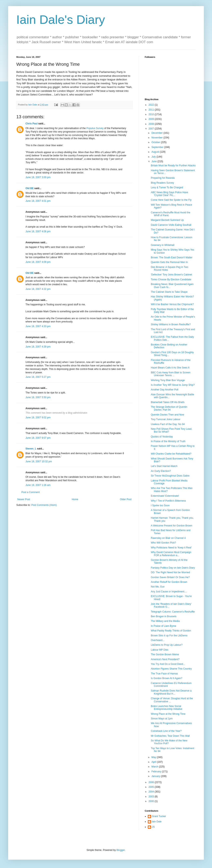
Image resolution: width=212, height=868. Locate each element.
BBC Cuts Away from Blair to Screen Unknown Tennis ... (171, 374)
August (156, 152)
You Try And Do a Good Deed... (168, 664)
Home (75, 499)
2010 (152, 114)
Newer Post (24, 499)
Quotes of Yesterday (162, 437)
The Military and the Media (165, 621)
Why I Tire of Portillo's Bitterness (168, 501)
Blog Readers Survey (162, 183)
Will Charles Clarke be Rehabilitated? (171, 454)
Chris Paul (31, 124)
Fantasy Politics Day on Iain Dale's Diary (173, 568)
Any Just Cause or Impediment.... (169, 592)
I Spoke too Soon (160, 505)
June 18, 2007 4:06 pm (38, 231)
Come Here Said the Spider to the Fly (171, 200)
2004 (152, 792)
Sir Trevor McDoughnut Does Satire (170, 476)
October (156, 142)
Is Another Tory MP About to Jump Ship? (173, 385)
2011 (152, 110)
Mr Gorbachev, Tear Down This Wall (170, 736)
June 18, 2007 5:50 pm (38, 397)
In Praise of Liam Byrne (164, 626)
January (156, 776)
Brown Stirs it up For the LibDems (169, 636)
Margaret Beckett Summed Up (167, 220)
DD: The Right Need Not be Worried (170, 572)
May (154, 757)
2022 (152, 105)
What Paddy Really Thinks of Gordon (171, 631)
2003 (152, 797)
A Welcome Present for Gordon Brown (172, 526)
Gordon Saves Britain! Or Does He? (170, 577)
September (158, 147)
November (157, 138)
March (155, 767)
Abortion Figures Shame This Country (171, 669)
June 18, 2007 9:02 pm (38, 418)
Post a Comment (30, 492)
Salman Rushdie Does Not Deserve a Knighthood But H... (171, 692)
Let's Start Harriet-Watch (164, 466)
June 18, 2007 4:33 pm (38, 326)
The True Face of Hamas (164, 674)
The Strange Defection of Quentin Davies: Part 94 (169, 408)
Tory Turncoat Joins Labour (166, 419)
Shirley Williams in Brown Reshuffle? (171, 324)
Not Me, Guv (158, 587)
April (154, 762)
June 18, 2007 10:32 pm (39, 461)
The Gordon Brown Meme (165, 654)
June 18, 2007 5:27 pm (38, 377)
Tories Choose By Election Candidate (171, 279)
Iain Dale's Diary (61, 20)
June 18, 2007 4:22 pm (38, 289)
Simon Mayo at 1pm (162, 719)
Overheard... (158, 640)
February (157, 772)
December (157, 133)
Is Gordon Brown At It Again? (167, 678)
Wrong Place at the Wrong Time (168, 714)
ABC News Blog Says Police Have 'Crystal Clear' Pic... (169, 194)
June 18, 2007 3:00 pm (38, 177)
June (154, 161)
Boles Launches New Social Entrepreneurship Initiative (167, 708)
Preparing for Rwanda (163, 178)
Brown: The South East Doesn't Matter (172, 258)
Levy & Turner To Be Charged (167, 187)
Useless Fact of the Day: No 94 (168, 424)
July (154, 157)
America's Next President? (165, 659)
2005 (152, 787)
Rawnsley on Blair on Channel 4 (168, 538)
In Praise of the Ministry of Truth (168, 441)
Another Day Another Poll (165, 390)
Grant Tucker (159, 816)
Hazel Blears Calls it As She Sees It (170, 368)
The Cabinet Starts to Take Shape (169, 292)
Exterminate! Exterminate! (165, 496)
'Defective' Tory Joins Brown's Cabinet (171, 275)
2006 (152, 782)
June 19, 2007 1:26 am (38, 485)
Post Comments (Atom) (44, 505)
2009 (152, 119)
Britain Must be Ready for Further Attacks (173, 165)
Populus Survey (95, 128)
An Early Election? (161, 471)
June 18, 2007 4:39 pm (38, 347)
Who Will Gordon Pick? (163, 543)
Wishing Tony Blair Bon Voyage (168, 380)
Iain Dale (157, 822)
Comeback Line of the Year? (166, 731)
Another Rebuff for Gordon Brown (169, 582)
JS (153, 827)
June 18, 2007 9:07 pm (38, 438)
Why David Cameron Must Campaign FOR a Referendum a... (171, 554)
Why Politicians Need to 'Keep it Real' (171, 548)
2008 (152, 124)
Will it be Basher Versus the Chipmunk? (172, 304)
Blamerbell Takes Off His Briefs (168, 402)
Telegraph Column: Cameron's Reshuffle (173, 612)
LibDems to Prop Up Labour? (167, 645)
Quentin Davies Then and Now (167, 415)
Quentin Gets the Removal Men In (169, 262)
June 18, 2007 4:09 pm (38, 262)
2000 (152, 801)
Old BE (30, 188)
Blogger (121, 850)
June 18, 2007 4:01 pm (38, 201)
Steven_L (31, 449)
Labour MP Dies (160, 650)
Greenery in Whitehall (163, 245)
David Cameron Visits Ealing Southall (171, 225)
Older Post (126, 499)
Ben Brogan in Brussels (164, 616)
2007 (152, 129)
